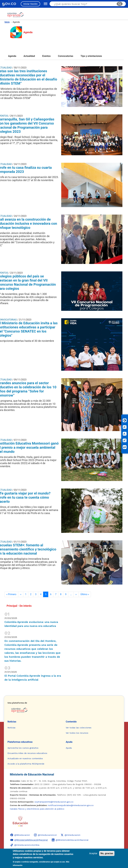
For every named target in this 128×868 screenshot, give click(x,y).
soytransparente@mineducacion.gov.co (54, 802)
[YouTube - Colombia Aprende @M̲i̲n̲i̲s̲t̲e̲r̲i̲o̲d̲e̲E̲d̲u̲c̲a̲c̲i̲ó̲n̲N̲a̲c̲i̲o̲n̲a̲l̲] (29, 840)
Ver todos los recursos (77, 733)
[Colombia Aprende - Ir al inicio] (15, 15)
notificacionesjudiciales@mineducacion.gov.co (71, 805)
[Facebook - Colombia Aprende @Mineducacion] (20, 835)
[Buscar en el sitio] (84, 4)
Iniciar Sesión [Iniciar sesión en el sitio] (30, 4)
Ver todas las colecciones (79, 728)
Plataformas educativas (20, 742)
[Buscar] (120, 4)
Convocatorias (66, 56)
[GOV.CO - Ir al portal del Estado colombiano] (9, 4)
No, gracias (107, 853)
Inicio (7, 22)
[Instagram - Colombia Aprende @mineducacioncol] (45, 835)
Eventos (46, 56)
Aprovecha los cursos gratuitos (23, 748)
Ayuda (69, 742)
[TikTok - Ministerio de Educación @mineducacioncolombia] (25, 845)
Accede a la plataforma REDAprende (26, 764)
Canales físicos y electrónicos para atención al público (37, 809)
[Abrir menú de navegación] (45, 4)
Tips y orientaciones (91, 56)
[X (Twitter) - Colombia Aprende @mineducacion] (71, 835)
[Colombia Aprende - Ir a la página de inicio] (64, 710)
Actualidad (29, 56)
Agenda (12, 56)
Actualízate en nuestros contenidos (25, 758)
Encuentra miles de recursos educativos (27, 753)
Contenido (71, 722)
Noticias (12, 722)
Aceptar (93, 853)
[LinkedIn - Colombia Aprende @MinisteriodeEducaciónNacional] (70, 840)
